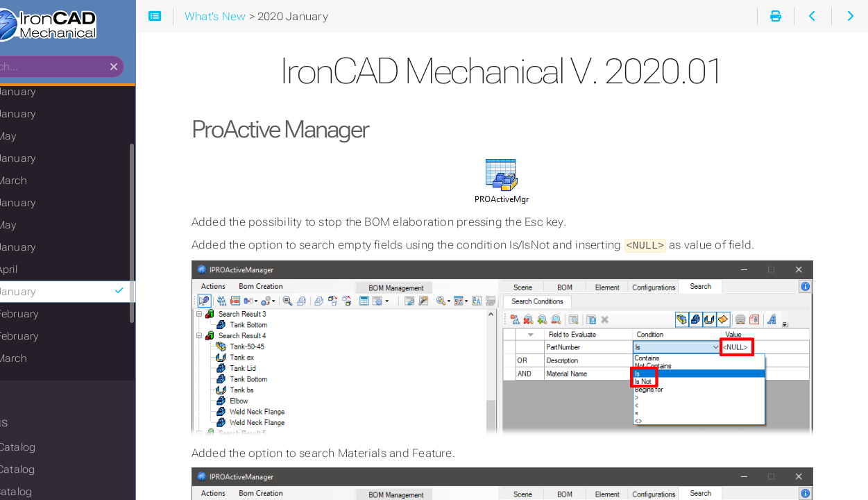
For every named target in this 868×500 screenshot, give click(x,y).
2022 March (52, 184)
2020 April (47, 273)
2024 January (57, 117)
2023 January (57, 162)
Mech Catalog (57, 451)
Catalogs (37, 426)
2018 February (58, 340)
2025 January (57, 95)
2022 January (57, 206)
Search (12, 59)
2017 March (52, 362)
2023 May (47, 140)
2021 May (47, 228)
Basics (30, 398)
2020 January (109, 295)
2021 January (57, 251)
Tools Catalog (56, 473)
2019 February (58, 317)
